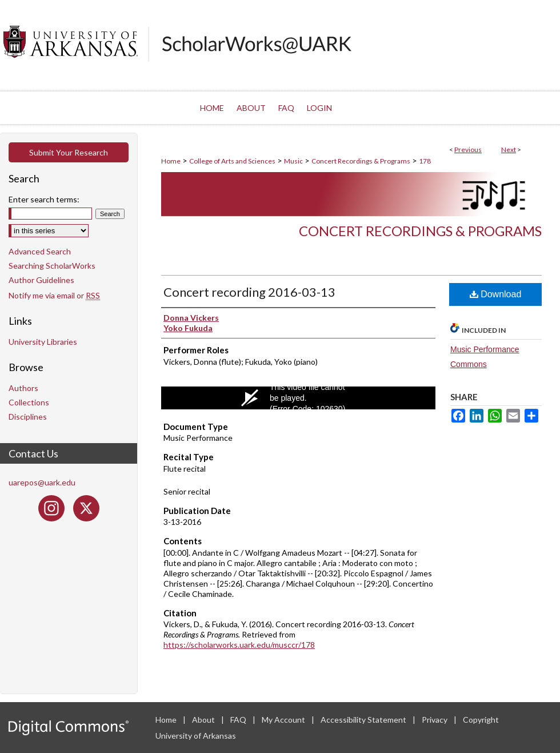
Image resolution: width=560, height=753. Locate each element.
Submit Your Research (69, 152)
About (204, 720)
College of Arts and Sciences (232, 161)
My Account (284, 720)
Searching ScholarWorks (52, 266)
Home (171, 161)
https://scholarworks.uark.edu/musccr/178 (239, 645)
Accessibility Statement (364, 720)
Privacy (435, 720)
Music (293, 161)
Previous (468, 150)
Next (509, 150)
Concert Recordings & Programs (361, 161)
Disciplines (28, 417)
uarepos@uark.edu (42, 482)
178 (425, 161)
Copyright (481, 720)
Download (496, 294)
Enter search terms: (44, 199)
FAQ (239, 720)
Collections (29, 402)
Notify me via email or (54, 295)
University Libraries (43, 342)
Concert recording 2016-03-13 (249, 292)
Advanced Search (40, 251)
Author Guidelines (41, 280)
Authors (23, 388)
